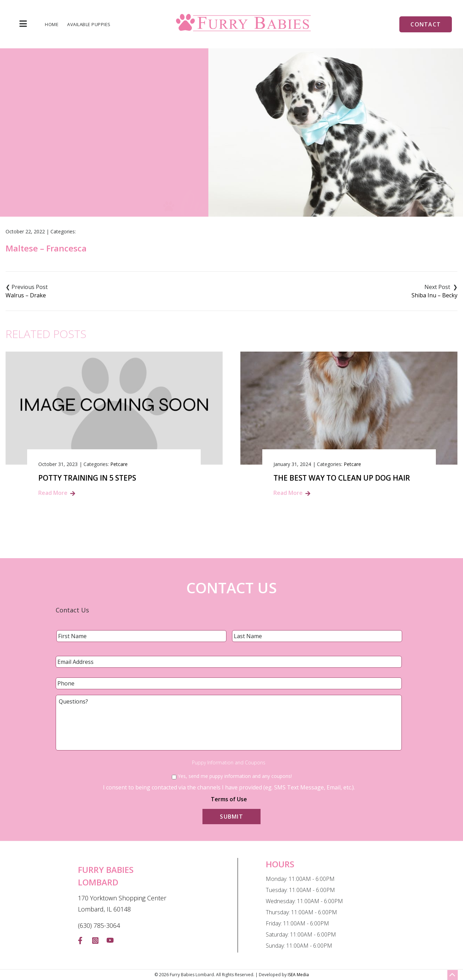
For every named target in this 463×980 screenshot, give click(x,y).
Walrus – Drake (26, 295)
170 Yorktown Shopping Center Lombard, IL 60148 (122, 903)
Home (52, 25)
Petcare (119, 464)
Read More (53, 493)
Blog (207, 163)
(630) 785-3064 (99, 925)
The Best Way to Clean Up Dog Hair (342, 478)
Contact (426, 24)
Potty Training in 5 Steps (87, 478)
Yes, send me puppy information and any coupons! (235, 776)
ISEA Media (298, 975)
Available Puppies (89, 25)
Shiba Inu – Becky (434, 295)
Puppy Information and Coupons (229, 763)
